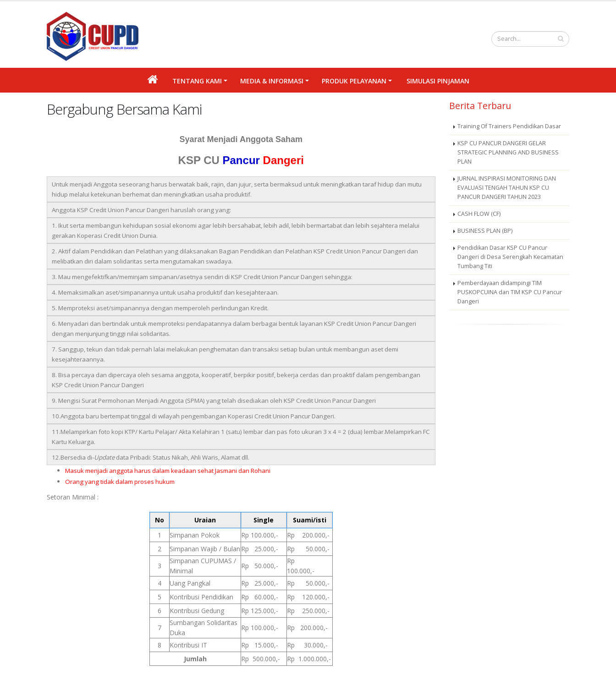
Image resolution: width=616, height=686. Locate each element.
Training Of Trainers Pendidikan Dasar (509, 126)
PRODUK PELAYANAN (354, 81)
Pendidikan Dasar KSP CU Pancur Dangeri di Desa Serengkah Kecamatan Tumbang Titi (510, 257)
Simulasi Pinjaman (438, 81)
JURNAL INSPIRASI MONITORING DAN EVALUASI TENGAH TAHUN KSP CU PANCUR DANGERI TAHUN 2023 (507, 188)
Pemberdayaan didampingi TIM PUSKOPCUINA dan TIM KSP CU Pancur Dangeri (510, 292)
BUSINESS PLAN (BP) (485, 231)
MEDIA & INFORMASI (272, 81)
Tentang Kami (197, 81)
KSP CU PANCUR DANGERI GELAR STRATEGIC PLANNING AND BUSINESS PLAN (508, 152)
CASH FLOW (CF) (479, 214)
